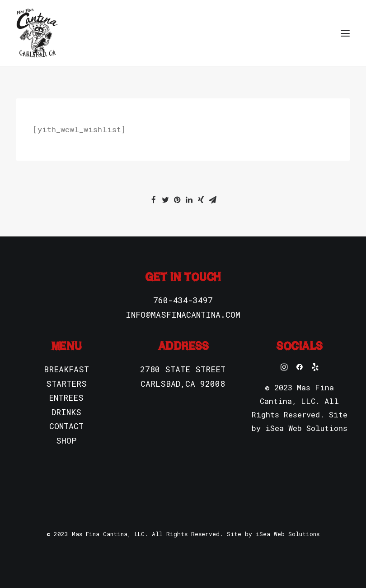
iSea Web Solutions (306, 428)
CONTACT (66, 426)
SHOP (66, 440)
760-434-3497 (183, 300)
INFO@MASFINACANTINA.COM (183, 315)
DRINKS (66, 412)
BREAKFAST (66, 369)
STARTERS (66, 384)
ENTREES (66, 398)
